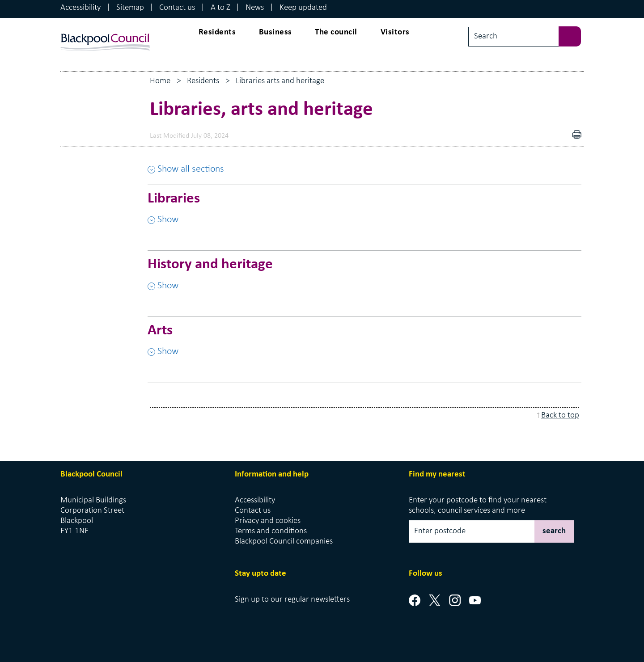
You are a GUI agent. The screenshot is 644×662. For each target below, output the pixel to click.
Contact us (177, 8)
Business (275, 32)
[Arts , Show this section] (364, 345)
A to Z (220, 8)
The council (336, 32)
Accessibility (80, 8)
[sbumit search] (574, 36)
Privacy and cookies (268, 521)
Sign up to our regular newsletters (292, 600)
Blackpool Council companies (284, 542)
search (554, 531)
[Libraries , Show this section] (364, 213)
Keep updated (303, 8)
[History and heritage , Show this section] (364, 279)
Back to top (560, 415)
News (255, 8)
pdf (579, 136)
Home (160, 81)
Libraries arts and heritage (280, 81)
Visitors (395, 32)
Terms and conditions (271, 531)
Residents (217, 32)
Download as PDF (564, 136)
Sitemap (130, 8)
